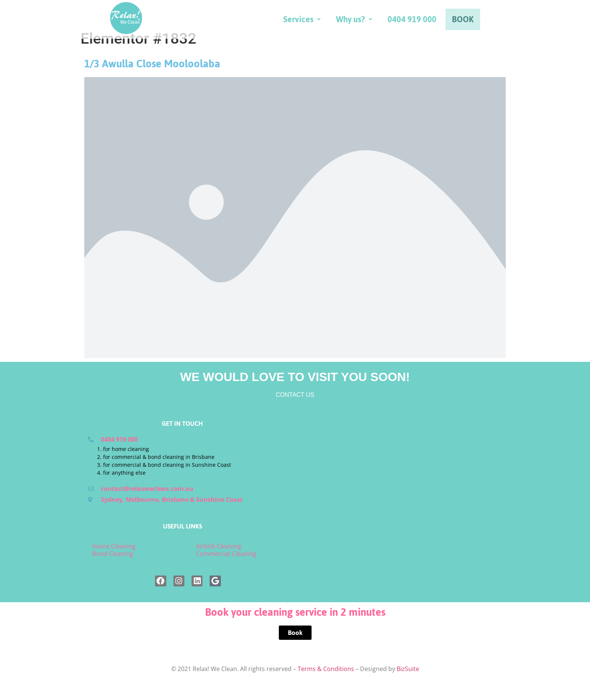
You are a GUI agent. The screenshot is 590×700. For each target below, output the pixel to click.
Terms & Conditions (326, 686)
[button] (366, 22)
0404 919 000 (476, 22)
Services (366, 22)
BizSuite (408, 686)
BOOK (527, 22)
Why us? (418, 22)
